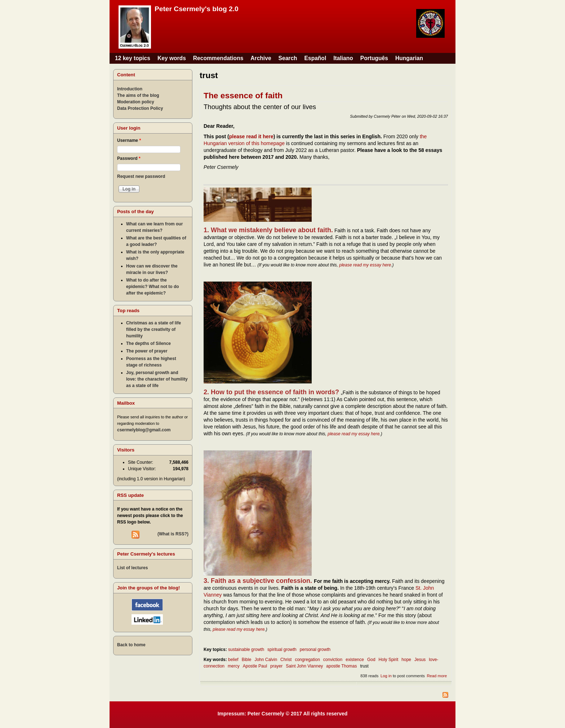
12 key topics (133, 58)
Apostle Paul (255, 666)
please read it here (251, 136)
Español (315, 58)
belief (233, 660)
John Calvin (266, 660)
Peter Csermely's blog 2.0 (197, 9)
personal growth (315, 650)
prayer (276, 666)
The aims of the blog (138, 95)
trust (364, 666)
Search (288, 58)
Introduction (130, 89)
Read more (437, 676)
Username (129, 140)
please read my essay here (365, 265)
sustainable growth (246, 650)
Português (374, 58)
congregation (307, 660)
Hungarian (409, 58)
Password (129, 158)
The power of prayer (147, 351)
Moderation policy (136, 102)
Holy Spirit (389, 660)
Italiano (343, 58)
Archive (261, 58)
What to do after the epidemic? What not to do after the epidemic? (153, 287)
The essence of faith (243, 95)
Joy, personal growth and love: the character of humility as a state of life (157, 379)
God (371, 660)
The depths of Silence (148, 343)
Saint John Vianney (304, 666)
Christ (286, 660)
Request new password (141, 176)
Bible (247, 660)
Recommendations (218, 58)
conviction (333, 660)
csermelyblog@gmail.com (144, 430)
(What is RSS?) (173, 534)
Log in (386, 676)
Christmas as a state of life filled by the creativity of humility (154, 329)
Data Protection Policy (140, 108)
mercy (234, 666)
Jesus (420, 660)
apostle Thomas (341, 666)
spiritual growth (282, 650)
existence (355, 660)
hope (406, 660)
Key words (172, 58)
